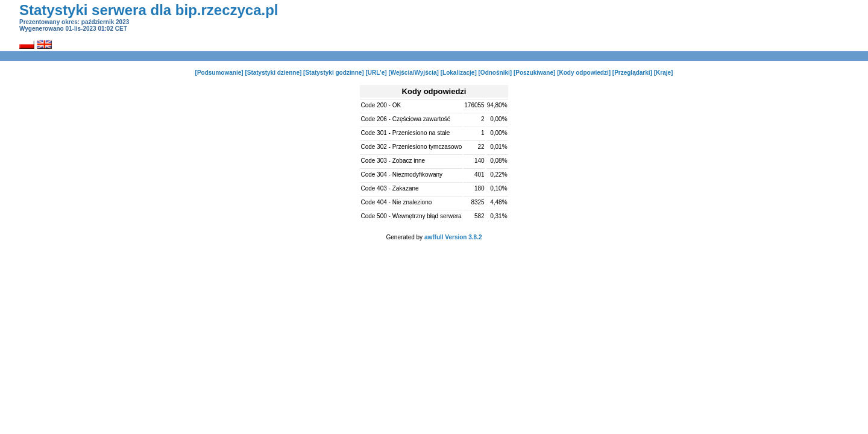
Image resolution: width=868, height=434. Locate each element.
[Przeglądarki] (632, 73)
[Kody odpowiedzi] (584, 73)
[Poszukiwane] (534, 73)
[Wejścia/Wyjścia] (414, 73)
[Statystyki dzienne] (273, 73)
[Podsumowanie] (219, 73)
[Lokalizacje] (459, 73)
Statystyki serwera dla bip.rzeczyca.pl (149, 10)
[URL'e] (376, 73)
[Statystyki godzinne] (334, 73)
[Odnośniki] (495, 73)
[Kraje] (664, 73)
